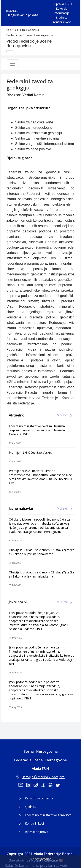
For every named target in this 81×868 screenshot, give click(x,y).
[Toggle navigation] (13, 64)
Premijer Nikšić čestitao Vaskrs (30, 452)
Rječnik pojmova (37, 832)
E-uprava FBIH (62, 4)
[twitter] (59, 785)
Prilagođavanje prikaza (22, 15)
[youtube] (52, 785)
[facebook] (44, 785)
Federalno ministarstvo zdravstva (48, 815)
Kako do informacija (62, 11)
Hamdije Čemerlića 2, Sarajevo (40, 777)
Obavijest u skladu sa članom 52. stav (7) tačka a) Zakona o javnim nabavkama (42, 552)
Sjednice (62, 18)
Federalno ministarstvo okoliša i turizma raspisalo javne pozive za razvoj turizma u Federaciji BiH (38, 430)
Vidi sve (65, 415)
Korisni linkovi (62, 22)
